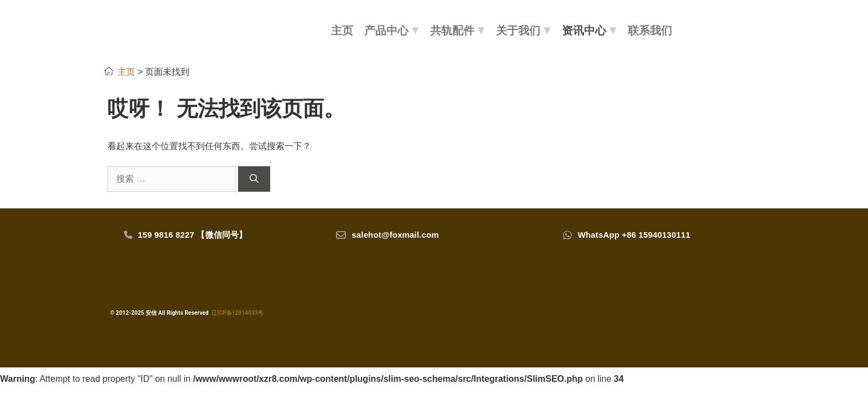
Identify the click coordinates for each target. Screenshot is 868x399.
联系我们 (650, 30)
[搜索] (697, 29)
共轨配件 (458, 30)
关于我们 (523, 30)
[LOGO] (203, 30)
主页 (342, 30)
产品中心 (392, 30)
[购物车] (743, 29)
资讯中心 (589, 30)
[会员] (720, 29)
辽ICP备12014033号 (237, 313)
